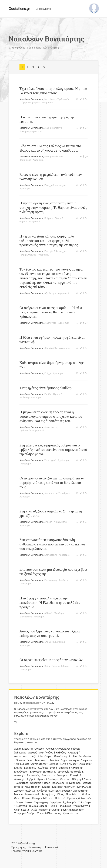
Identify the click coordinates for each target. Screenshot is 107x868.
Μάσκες (19, 795)
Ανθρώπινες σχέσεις (68, 749)
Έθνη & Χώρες (68, 764)
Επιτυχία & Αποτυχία (55, 251)
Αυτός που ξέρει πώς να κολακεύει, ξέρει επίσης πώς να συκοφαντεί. (50, 633)
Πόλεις (26, 798)
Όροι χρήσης (19, 847)
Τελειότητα (85, 802)
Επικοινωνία (52, 847)
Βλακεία (20, 760)
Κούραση (49, 218)
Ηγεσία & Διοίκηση (48, 779)
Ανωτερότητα (22, 756)
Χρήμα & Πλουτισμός (49, 814)
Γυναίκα (55, 760)
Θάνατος (65, 779)
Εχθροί (31, 779)
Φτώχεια (54, 810)
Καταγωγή (69, 787)
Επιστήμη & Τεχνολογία (56, 772)
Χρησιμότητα (71, 814)
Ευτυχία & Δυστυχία (55, 185)
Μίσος (60, 795)
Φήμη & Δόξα (51, 348)
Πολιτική (60, 798)
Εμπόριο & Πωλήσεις (36, 768)
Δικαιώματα (51, 493)
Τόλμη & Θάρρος (28, 255)
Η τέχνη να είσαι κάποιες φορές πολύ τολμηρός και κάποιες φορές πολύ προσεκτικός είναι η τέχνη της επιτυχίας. (49, 241)
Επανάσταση (51, 555)
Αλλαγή (48, 613)
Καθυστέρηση (33, 787)
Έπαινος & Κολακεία (55, 642)
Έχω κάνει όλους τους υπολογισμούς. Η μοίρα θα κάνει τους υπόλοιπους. (53, 91)
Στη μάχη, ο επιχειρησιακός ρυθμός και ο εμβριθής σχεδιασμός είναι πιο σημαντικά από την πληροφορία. (53, 450)
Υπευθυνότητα (82, 806)
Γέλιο (30, 760)
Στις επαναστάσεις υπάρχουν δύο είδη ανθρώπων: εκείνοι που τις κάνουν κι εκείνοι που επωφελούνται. (52, 544)
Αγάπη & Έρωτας (24, 749)
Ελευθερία (59, 613)
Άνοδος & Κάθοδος (55, 753)
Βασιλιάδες (25, 160)
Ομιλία (86, 795)
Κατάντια (30, 791)
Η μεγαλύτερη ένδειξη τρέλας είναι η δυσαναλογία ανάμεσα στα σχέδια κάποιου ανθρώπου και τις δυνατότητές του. (51, 416)
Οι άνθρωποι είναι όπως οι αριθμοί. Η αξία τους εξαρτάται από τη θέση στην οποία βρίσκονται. (51, 312)
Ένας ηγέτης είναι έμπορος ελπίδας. (46, 388)
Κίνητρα (54, 791)
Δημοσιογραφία (70, 760)
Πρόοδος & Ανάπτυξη (79, 798)
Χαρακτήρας (76, 810)
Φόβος (43, 810)
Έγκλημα (53, 764)
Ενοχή (53, 768)
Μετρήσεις (50, 99)
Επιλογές (35, 772)
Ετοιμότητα (48, 775)
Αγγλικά (26, 851)
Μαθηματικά (80, 791)
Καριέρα (57, 787)
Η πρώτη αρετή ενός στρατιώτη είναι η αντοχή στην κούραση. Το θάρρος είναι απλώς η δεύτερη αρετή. (53, 207)
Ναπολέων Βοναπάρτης (31, 99)
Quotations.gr (19, 9)
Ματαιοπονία (33, 795)
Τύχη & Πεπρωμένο (31, 103)
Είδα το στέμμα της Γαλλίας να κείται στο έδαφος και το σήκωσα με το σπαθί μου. (50, 148)
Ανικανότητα (36, 753)
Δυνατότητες (51, 427)
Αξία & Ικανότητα (53, 128)
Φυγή (64, 810)
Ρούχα (48, 373)
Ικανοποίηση (73, 783)
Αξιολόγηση (50, 293)
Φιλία (34, 810)
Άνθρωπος (20, 753)
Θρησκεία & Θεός (40, 783)
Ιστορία (19, 787)
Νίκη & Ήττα (60, 522)
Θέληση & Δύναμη (82, 779)
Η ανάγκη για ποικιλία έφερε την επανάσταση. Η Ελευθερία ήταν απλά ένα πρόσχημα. (50, 603)
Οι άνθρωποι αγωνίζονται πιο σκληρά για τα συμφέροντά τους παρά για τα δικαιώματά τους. (52, 483)
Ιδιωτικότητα (36, 847)
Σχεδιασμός (63, 99)
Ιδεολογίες (64, 580)
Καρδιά (46, 787)
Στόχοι (29, 802)
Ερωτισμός (33, 775)
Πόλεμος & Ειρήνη (61, 666)
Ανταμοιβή (74, 753)
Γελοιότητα (42, 760)
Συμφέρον (63, 493)
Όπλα (59, 157)
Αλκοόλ (48, 522)
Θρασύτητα (22, 783)
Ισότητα (87, 783)
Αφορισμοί (47, 103)
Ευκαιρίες (25, 131)
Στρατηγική (50, 460)
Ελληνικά (37, 851)
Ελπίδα (48, 394)
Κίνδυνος (42, 791)
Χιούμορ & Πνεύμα (25, 814)
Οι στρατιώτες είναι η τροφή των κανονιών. (51, 660)
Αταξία (73, 756)
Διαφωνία (86, 760)
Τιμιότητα (21, 806)
